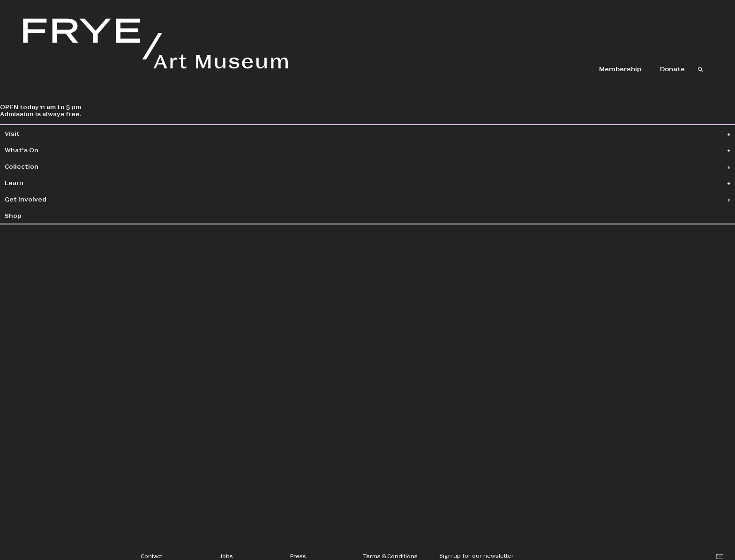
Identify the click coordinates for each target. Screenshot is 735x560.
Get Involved (49, 199)
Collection (45, 166)
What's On (45, 150)
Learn (37, 183)
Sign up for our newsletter (476, 555)
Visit (36, 133)
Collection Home (180, 134)
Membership (620, 68)
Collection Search (267, 134)
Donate (672, 68)
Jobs (226, 556)
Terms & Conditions (390, 556)
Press (298, 556)
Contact (151, 556)
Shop (37, 215)
